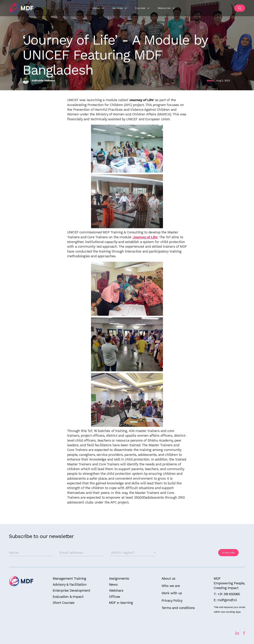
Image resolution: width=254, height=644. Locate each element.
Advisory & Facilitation (70, 584)
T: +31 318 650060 (227, 594)
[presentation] (187, 553)
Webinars (116, 590)
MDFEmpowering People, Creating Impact (229, 583)
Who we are (171, 586)
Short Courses (63, 603)
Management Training (69, 578)
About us (168, 578)
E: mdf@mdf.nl (225, 600)
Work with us (172, 593)
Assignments (119, 578)
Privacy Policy (172, 600)
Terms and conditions (178, 608)
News (113, 584)
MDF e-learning (121, 603)
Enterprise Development (71, 590)
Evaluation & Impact (68, 597)
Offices (115, 597)
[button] (98, 8)
